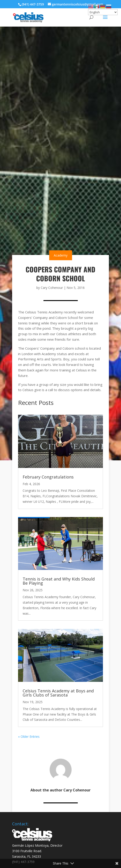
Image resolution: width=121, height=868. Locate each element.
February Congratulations (48, 477)
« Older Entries (29, 737)
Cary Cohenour (52, 288)
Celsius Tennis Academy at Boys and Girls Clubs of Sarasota (58, 693)
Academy (61, 255)
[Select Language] (103, 12)
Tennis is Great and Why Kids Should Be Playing (59, 581)
